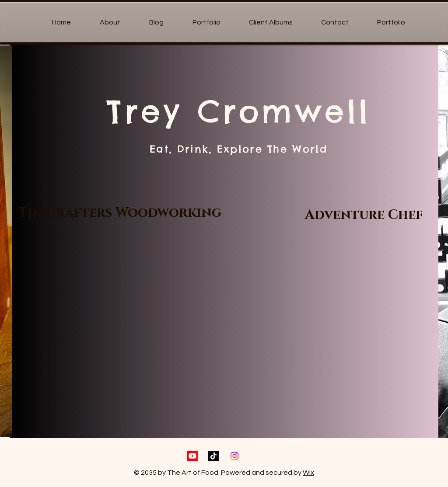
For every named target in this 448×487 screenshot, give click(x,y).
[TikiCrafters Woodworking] (120, 213)
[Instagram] (234, 456)
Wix (308, 473)
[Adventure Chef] (364, 215)
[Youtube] (192, 456)
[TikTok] (213, 456)
